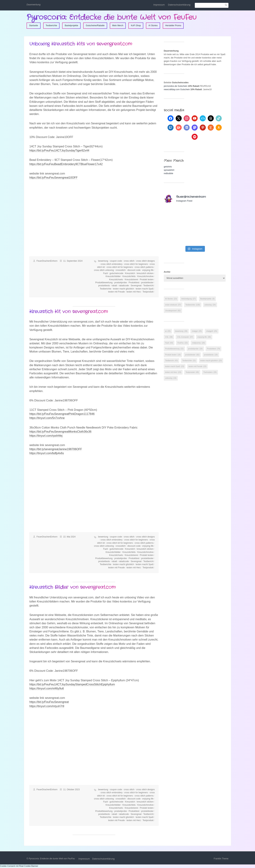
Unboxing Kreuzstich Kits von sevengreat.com (81, 44)
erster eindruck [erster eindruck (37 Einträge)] (173, 305)
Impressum (159, 5)
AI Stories (153, 26)
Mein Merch (118, 26)
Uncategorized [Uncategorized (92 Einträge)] (173, 311)
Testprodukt (148, 292)
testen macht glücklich (123, 289)
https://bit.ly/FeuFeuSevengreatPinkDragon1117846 (62, 414)
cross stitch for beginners (136, 264)
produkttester (147, 283)
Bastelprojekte (71, 26)
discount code (134, 270)
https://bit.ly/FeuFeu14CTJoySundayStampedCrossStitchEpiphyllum (72, 684)
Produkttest (134, 283)
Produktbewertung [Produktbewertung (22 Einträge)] (174, 349)
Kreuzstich (130, 273)
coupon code (116, 261)
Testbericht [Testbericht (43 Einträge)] (172, 361)
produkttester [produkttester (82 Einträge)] (192, 355)
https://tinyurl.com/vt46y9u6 (47, 688)
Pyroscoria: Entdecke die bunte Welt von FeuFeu (111, 17)
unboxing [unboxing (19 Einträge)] (171, 378)
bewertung (103, 261)
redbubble (168, 173)
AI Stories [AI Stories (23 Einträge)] (171, 299)
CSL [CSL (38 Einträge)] (169, 337)
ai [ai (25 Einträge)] (168, 331)
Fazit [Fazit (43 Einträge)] (169, 343)
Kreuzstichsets (116, 280)
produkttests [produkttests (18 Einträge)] (211, 355)
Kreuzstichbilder (113, 276)
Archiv (167, 272)
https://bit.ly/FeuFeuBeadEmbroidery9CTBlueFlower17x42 (66, 164)
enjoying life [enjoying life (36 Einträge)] (204, 337)
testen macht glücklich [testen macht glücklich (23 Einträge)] (211, 361)
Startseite (34, 26)
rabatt (114, 286)
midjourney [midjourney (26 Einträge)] (199, 343)
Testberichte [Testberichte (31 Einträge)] (189, 361)
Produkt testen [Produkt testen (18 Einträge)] (173, 355)
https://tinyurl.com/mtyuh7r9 (47, 706)
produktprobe (121, 283)
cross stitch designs (145, 261)
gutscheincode (116, 273)
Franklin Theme (221, 859)
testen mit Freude (116, 292)
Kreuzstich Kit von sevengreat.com (69, 312)
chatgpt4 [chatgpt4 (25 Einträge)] (212, 331)
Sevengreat (136, 286)
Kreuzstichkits (129, 276)
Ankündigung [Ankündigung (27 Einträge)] (189, 299)
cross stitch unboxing (104, 270)
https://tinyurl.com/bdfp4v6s (47, 453)
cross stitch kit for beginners (120, 267)
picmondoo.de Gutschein (176, 86)
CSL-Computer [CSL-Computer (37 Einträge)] (185, 337)
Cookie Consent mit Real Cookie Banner (19, 866)
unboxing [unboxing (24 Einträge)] (210, 305)
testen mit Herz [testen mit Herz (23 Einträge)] (173, 372)
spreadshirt (169, 170)
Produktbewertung (104, 283)
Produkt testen (147, 280)
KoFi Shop (136, 26)
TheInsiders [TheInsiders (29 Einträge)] (210, 372)
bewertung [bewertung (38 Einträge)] (181, 331)
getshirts (168, 167)
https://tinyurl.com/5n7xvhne (47, 418)
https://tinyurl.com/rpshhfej (46, 436)
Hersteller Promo (173, 26)
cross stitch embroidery (111, 264)
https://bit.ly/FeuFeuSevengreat (49, 702)
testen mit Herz (134, 292)
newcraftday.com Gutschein (177, 89)
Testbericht (148, 286)
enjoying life (148, 270)
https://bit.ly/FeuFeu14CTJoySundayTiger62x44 (59, 150)
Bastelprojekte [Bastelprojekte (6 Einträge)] (207, 299)
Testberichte (51, 26)
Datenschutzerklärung (179, 5)
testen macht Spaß (145, 289)
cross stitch (129, 261)
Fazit (106, 273)
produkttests (104, 286)
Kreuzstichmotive (145, 276)
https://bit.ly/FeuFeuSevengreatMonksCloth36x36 (60, 432)
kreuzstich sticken (145, 273)
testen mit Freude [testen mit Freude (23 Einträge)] (198, 366)
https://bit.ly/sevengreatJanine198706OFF (56, 449)
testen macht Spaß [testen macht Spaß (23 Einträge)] (175, 366)
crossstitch (121, 270)
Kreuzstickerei (131, 280)
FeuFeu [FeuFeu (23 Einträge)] (182, 343)
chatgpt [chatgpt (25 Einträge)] (197, 331)
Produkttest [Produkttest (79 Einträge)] (213, 349)
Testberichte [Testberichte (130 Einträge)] (193, 305)
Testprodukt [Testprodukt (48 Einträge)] (192, 372)
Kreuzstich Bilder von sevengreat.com (73, 587)
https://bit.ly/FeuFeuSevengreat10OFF (53, 178)
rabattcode (124, 286)
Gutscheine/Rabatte (95, 26)
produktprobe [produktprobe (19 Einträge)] (195, 349)
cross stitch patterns (144, 267)
